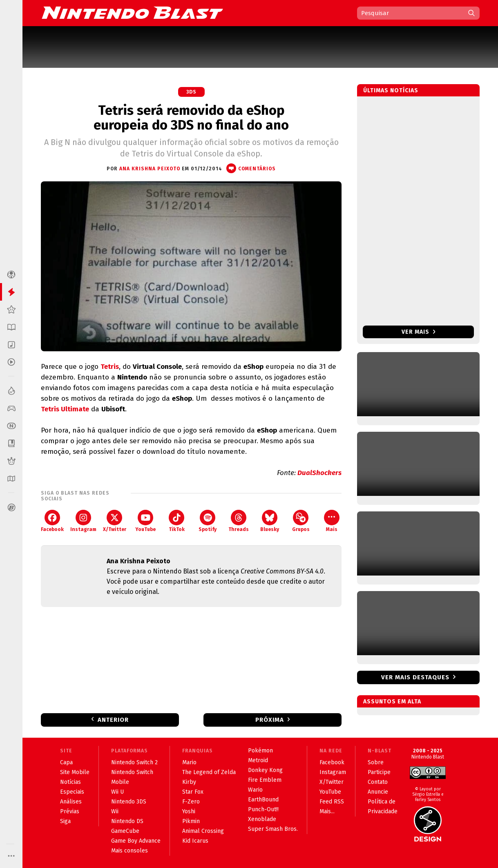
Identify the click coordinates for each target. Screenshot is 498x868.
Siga (65, 821)
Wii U (117, 792)
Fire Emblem (265, 780)
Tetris (110, 367)
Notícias (70, 782)
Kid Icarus (195, 841)
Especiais (72, 792)
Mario (189, 762)
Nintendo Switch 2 (134, 762)
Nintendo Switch (132, 772)
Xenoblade (262, 819)
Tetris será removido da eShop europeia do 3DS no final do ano (191, 118)
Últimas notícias (391, 90)
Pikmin (191, 821)
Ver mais (419, 332)
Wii (115, 811)
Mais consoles (130, 851)
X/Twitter (115, 521)
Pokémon (260, 751)
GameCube (125, 831)
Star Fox (193, 792)
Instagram (83, 521)
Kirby (189, 782)
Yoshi (189, 811)
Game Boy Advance (136, 841)
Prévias (70, 811)
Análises (71, 802)
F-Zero (191, 802)
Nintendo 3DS (129, 802)
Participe (379, 772)
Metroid (258, 760)
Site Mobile (75, 772)
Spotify (208, 521)
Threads (239, 521)
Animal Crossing (203, 831)
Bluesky (270, 521)
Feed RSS (332, 802)
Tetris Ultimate (65, 409)
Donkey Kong (265, 770)
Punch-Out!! (263, 809)
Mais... (327, 811)
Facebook (52, 521)
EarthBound (263, 800)
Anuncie (378, 792)
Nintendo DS (127, 821)
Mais (332, 521)
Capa (66, 762)
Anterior (113, 720)
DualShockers (319, 473)
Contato (378, 782)
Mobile (120, 782)
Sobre (376, 762)
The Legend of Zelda (209, 772)
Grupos (301, 521)
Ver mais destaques (415, 677)
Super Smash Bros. (273, 829)
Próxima (270, 720)
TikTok (177, 521)
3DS (191, 92)
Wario (255, 790)
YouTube (145, 521)
